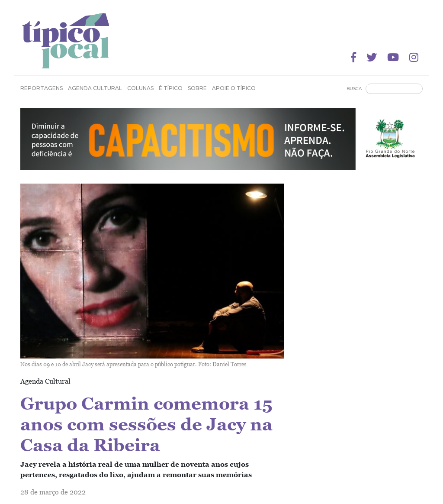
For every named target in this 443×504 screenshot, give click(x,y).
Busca (354, 89)
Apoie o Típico (234, 88)
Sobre (197, 88)
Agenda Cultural (95, 88)
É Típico (171, 88)
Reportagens (42, 88)
